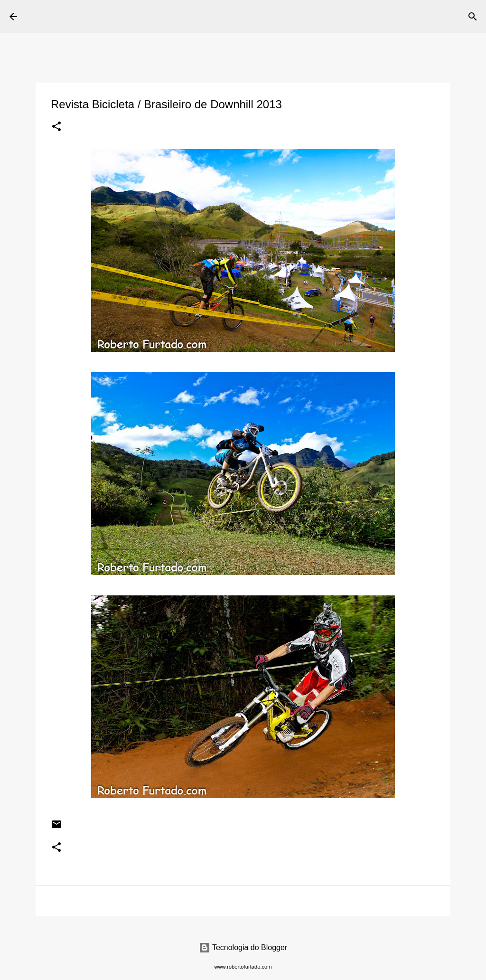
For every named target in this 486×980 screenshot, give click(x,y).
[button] (56, 127)
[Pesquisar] (223, 17)
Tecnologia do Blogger (243, 947)
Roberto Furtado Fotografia (118, 16)
